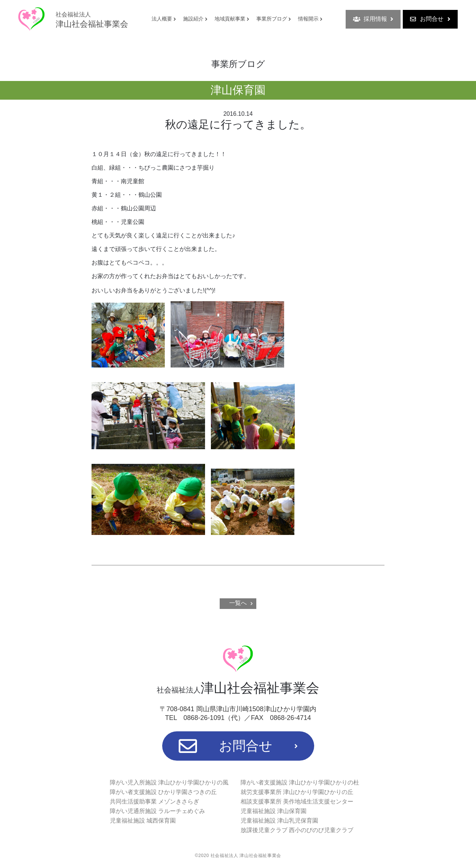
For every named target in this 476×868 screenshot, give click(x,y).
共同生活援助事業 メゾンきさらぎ (155, 801)
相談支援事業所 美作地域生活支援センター (297, 801)
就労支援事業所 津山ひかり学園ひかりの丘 (297, 792)
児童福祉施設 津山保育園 (274, 811)
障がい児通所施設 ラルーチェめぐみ (157, 811)
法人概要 (162, 19)
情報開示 (308, 19)
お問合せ (430, 19)
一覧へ (238, 603)
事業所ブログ (272, 19)
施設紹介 (193, 19)
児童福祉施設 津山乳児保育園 (279, 821)
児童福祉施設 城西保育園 (143, 821)
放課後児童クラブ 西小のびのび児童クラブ (297, 830)
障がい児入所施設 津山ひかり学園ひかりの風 (169, 782)
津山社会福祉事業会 (92, 20)
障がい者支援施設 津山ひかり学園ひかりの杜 (300, 782)
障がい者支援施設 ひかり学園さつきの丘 (163, 792)
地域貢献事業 (230, 19)
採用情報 (373, 19)
